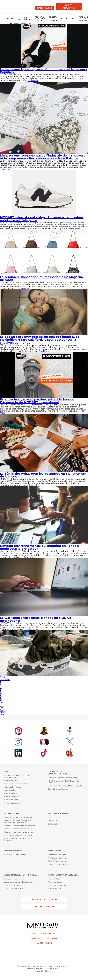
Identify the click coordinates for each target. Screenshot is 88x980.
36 (1, 707)
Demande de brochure (58, 885)
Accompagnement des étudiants (19, 882)
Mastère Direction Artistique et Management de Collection (18, 822)
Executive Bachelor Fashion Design (63, 778)
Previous (5, 679)
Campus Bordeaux (13, 787)
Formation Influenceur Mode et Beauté (65, 786)
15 (1, 691)
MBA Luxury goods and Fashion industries (18, 839)
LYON (55, 938)
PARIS (34, 934)
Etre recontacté (54, 888)
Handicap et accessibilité (58, 864)
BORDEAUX (36, 938)
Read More (33, 81)
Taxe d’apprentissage (14, 888)
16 (1, 693)
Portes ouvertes (55, 882)
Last (2, 714)
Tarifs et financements (57, 861)
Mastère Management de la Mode (19, 835)
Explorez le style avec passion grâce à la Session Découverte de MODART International (37, 401)
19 (1, 700)
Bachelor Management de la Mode (19, 832)
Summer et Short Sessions (16, 855)
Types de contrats (12, 885)
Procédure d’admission (58, 858)
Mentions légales (44, 971)
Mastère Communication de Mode (19, 829)
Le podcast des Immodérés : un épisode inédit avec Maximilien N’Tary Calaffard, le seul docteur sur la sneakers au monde (40, 340)
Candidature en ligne (57, 855)
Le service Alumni (12, 803)
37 (1, 710)
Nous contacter (54, 879)
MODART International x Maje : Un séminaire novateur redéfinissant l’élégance (42, 219)
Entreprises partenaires (14, 879)
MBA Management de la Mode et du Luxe (63, 782)
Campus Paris (10, 781)
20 (1, 703)
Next (3, 712)
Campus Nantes (11, 797)
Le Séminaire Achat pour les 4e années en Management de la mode (43, 475)
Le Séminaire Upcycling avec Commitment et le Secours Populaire (43, 71)
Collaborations (54, 824)
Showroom (53, 821)
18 (1, 698)
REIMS (49, 943)
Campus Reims (11, 800)
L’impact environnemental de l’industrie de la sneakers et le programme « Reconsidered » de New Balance (43, 157)
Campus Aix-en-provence (16, 784)
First (3, 677)
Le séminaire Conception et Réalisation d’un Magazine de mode (42, 278)
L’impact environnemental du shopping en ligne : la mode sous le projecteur (40, 547)
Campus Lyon (10, 793)
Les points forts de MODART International (17, 777)
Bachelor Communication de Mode (20, 826)
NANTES (40, 943)
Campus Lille (10, 790)
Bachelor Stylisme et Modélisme (18, 818)
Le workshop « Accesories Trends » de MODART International (36, 619)
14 (1, 689)
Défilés (51, 818)
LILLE (47, 938)
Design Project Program (58, 789)
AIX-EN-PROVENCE (48, 934)
